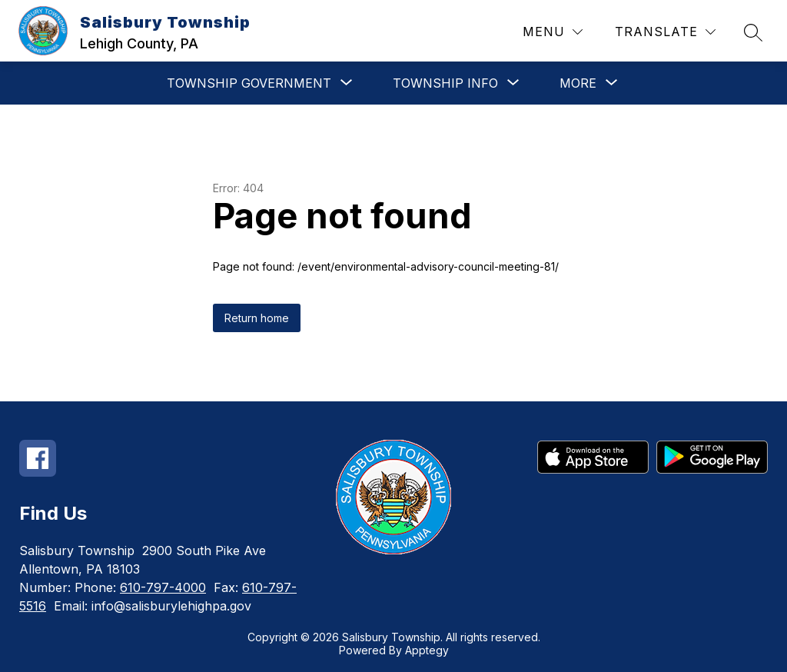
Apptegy (427, 650)
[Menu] (553, 32)
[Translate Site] (665, 32)
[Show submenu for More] (578, 83)
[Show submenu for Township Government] (249, 83)
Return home (257, 318)
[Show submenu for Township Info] (445, 83)
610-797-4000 (163, 587)
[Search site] (753, 32)
